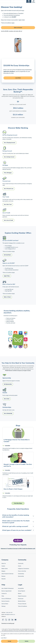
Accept (9, 641)
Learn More (18, 78)
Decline (27, 641)
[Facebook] (3, 620)
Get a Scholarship (8, 413)
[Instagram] (9, 620)
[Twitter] (6, 620)
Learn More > (4, 638)
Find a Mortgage (8, 173)
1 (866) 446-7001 (9, 613)
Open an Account (18, 28)
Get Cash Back (7, 255)
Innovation (8, 446)
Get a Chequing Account (10, 143)
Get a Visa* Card (8, 204)
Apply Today (7, 276)
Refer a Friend (7, 297)
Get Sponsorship (8, 384)
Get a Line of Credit (8, 220)
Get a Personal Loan (9, 189)
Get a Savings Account (9, 157)
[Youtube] (16, 620)
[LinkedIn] (12, 620)
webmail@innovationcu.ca (10, 614)
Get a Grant (7, 399)
